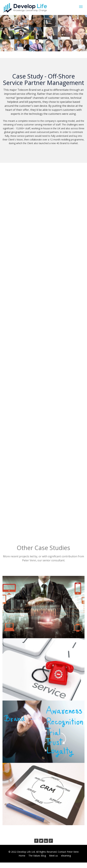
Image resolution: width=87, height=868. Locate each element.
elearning (66, 856)
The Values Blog (37, 856)
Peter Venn (73, 852)
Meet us (53, 856)
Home (22, 856)
